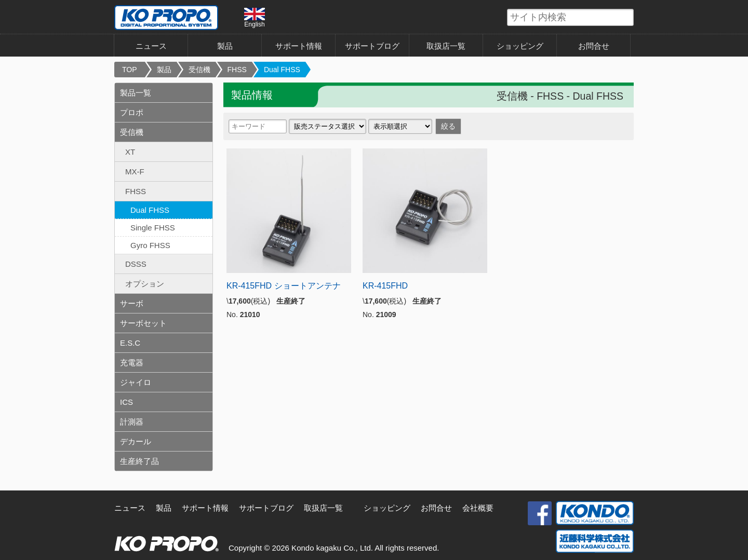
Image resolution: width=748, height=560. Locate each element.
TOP (130, 70)
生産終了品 (139, 461)
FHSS (237, 70)
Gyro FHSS (150, 245)
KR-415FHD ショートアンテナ (284, 286)
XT (130, 152)
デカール (136, 441)
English (255, 18)
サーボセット (143, 323)
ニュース (151, 46)
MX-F (135, 172)
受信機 (199, 70)
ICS (126, 402)
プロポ (132, 112)
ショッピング (520, 46)
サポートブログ (372, 46)
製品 (225, 46)
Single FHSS (153, 228)
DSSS (136, 264)
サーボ (132, 303)
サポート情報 (299, 46)
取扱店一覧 (446, 46)
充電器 (132, 363)
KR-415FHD (385, 286)
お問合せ (594, 46)
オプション (145, 284)
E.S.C (130, 343)
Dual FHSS (282, 70)
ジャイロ (136, 382)
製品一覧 (136, 93)
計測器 (132, 422)
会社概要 (478, 508)
